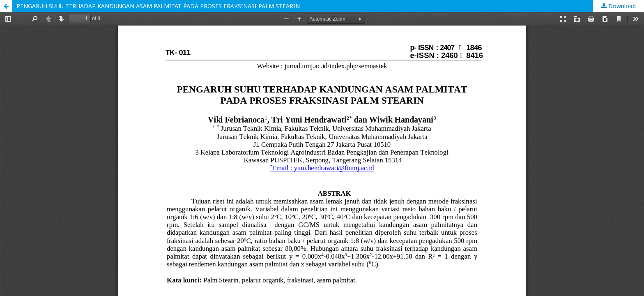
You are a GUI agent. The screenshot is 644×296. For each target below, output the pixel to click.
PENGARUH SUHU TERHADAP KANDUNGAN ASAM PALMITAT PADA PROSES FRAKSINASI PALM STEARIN (158, 6)
